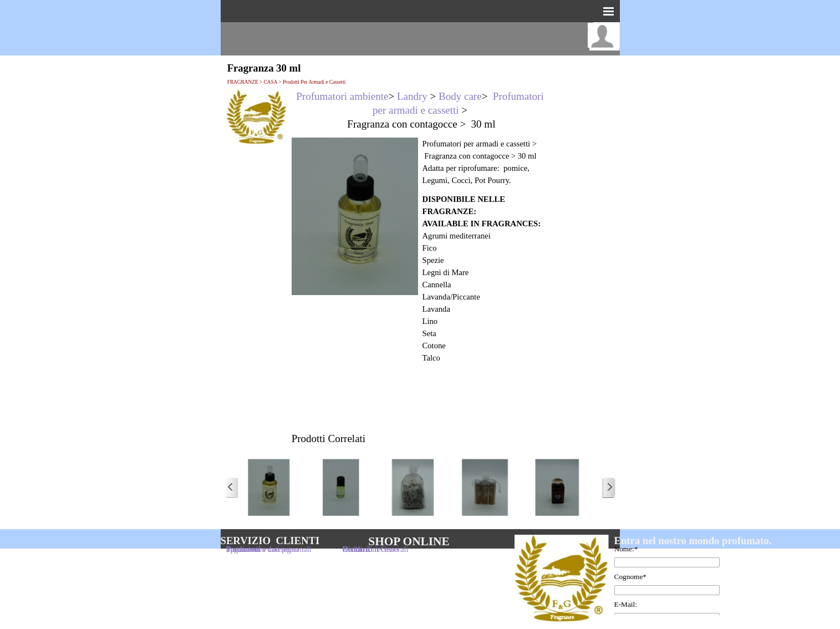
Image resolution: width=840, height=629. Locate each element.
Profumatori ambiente (342, 96)
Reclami (356, 549)
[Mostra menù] (609, 11)
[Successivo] (609, 488)
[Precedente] (231, 488)
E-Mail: (626, 604)
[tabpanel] (420, 110)
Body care (460, 96)
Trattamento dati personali (269, 549)
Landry (412, 96)
